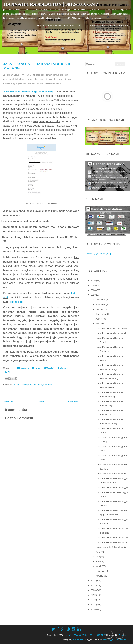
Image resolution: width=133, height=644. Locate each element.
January (100, 576)
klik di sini (16, 302)
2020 (94, 590)
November (101, 304)
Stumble (63, 368)
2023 (94, 295)
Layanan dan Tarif (92, 25)
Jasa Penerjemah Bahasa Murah (113, 542)
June (98, 552)
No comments (55, 83)
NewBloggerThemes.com (115, 639)
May (98, 557)
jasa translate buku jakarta (31, 83)
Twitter (36, 368)
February (100, 571)
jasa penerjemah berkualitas (50, 75)
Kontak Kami (119, 25)
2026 (94, 281)
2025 (94, 285)
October (100, 309)
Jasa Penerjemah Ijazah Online (112, 328)
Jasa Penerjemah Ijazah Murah (112, 333)
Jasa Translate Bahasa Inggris (112, 474)
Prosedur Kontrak (62, 25)
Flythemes (78, 639)
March (99, 566)
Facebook (23, 368)
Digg (9, 372)
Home (40, 25)
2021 (94, 585)
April (98, 561)
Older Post (73, 401)
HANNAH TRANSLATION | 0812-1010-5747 (51, 4)
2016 (94, 609)
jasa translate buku (44, 79)
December (101, 300)
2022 (94, 581)
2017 (94, 604)
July (98, 324)
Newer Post (10, 401)
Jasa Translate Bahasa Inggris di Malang (28, 92)
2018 (94, 600)
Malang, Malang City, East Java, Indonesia (32, 385)
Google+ (49, 368)
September (101, 314)
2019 (94, 595)
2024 (94, 290)
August (99, 319)
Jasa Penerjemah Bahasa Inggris (113, 487)
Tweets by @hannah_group (98, 253)
